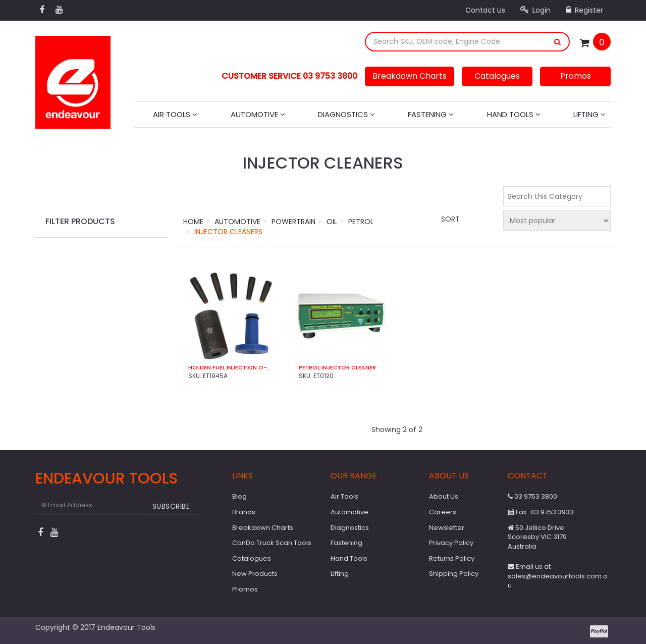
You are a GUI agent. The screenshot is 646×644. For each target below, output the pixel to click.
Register (584, 10)
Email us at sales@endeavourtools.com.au (558, 576)
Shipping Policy (454, 574)
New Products (255, 574)
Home (193, 222)
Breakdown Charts (410, 76)
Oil (332, 222)
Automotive (258, 114)
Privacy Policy (451, 543)
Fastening (431, 114)
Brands (244, 512)
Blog (239, 496)
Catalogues (497, 76)
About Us (444, 496)
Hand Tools (514, 114)
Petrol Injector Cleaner (337, 368)
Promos (576, 76)
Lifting (589, 114)
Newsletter (447, 528)
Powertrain (293, 222)
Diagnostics (346, 114)
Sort (450, 219)
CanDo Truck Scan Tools (272, 543)
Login (535, 10)
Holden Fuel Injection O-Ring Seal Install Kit (231, 368)
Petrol (361, 222)
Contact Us (485, 10)
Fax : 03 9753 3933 (541, 512)
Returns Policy (452, 558)
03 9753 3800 (532, 496)
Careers (443, 512)
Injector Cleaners (228, 232)
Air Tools (175, 114)
